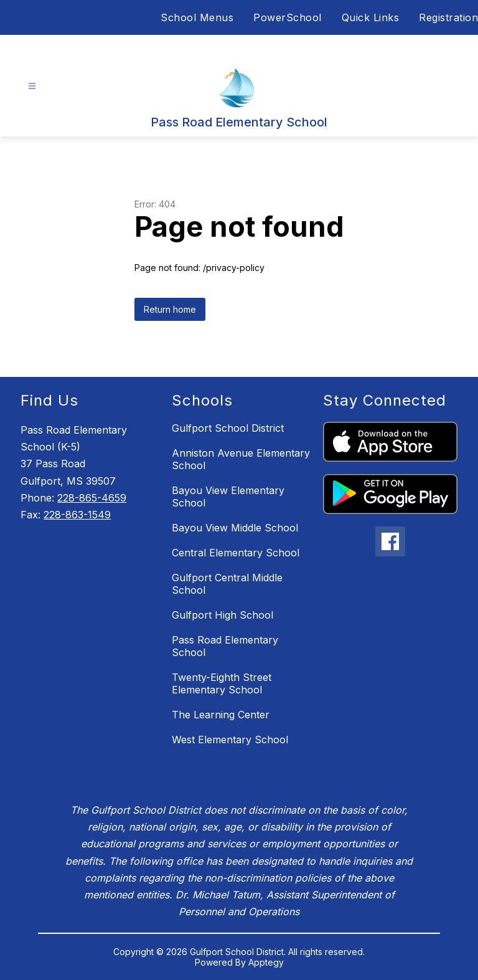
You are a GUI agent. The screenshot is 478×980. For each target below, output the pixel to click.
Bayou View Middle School (235, 528)
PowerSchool (288, 17)
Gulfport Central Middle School (227, 584)
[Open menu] (32, 86)
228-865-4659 (92, 498)
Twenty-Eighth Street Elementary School (222, 683)
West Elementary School (230, 740)
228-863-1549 (77, 515)
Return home (170, 309)
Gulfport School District (228, 428)
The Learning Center (221, 715)
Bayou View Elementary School (228, 497)
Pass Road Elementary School (225, 646)
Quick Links (371, 17)
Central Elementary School (236, 553)
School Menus (197, 17)
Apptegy (266, 962)
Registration (448, 17)
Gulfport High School (223, 615)
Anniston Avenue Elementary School (241, 459)
